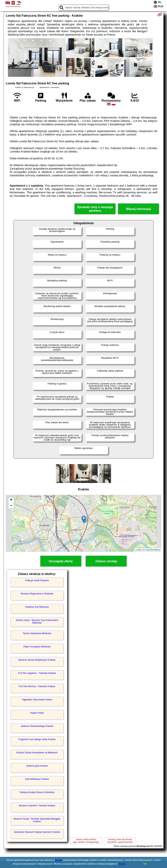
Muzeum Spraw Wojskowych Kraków (37, 660)
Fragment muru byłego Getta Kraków (37, 739)
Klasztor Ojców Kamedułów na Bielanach (37, 753)
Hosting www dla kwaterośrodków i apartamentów (120, 841)
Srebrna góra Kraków (37, 766)
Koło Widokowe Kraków (37, 779)
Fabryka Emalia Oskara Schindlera (37, 792)
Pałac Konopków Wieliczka (37, 647)
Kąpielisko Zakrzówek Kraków (37, 700)
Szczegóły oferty (61, 561)
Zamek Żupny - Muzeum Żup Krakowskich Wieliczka (37, 621)
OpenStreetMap (153, 550)
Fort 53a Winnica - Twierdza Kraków (37, 686)
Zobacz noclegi (106, 561)
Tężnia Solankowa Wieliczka (37, 633)
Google (58, 860)
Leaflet (138, 550)
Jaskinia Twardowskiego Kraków (37, 726)
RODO (122, 864)
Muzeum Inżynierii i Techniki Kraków (37, 806)
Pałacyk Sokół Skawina (37, 580)
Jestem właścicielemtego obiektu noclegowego (86, 841)
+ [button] (11, 500)
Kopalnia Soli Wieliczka (37, 607)
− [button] (11, 506)
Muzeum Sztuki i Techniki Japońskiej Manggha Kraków (37, 820)
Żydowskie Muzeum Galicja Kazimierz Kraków (37, 832)
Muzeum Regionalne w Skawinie (37, 594)
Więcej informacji (139, 209)
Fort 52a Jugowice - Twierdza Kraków (37, 673)
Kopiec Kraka (37, 713)
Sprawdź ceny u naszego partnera (95, 209)
